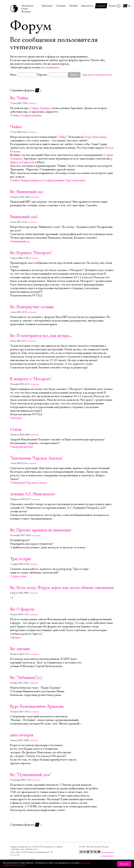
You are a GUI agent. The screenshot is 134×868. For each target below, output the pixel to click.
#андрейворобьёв (21, 447)
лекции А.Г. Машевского (32, 494)
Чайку (62, 137)
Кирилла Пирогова (22, 162)
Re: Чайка (19, 98)
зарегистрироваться (100, 75)
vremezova (32, 103)
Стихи (16, 429)
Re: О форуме (22, 609)
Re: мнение (20, 649)
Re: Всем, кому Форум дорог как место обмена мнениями (62, 588)
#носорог (16, 418)
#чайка (15, 115)
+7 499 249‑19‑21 (31, 849)
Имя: (13, 75)
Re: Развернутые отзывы (32, 307)
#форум (15, 637)
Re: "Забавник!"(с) (26, 678)
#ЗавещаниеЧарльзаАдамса (28, 483)
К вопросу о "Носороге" (31, 379)
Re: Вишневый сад (27, 192)
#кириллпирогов (31, 180)
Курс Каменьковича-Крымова (37, 706)
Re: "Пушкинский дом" (31, 775)
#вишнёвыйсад (20, 241)
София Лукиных (40, 108)
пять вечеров (22, 735)
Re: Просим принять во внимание (41, 530)
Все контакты (15, 855)
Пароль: (42, 75)
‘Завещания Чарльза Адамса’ (37, 458)
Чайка (16, 127)
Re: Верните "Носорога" (31, 253)
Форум (31, 26)
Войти (74, 75)
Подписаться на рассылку (103, 852)
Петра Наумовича (95, 137)
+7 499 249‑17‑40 (17, 849)
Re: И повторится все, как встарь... (41, 336)
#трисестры (18, 576)
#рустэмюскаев (75, 180)
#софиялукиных (31, 115)
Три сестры (20, 559)
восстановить (50, 67)
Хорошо (124, 864)
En (129, 6)
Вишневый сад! (24, 217)
